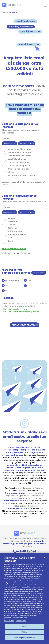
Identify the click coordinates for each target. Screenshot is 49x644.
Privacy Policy (9, 621)
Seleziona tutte (9, 143)
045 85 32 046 (24, 552)
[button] (44, 557)
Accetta (25, 627)
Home (4, 13)
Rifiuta (24, 632)
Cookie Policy (21, 621)
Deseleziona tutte (27, 143)
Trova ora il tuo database (25, 325)
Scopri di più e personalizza (24, 638)
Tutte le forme (39, 273)
